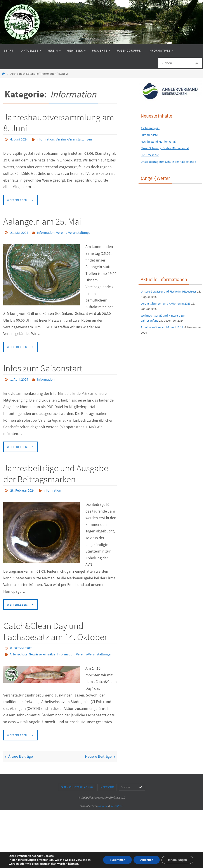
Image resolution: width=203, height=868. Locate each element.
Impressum (107, 787)
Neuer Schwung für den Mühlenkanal (165, 148)
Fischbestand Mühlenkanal (158, 142)
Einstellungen (27, 860)
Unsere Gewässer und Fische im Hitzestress (169, 291)
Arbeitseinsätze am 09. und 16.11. (162, 327)
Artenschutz (18, 654)
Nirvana (103, 806)
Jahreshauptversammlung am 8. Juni (59, 123)
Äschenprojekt (150, 128)
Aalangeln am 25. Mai (42, 221)
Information (45, 139)
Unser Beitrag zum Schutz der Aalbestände (168, 162)
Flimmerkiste (149, 135)
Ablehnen (147, 860)
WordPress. (117, 806)
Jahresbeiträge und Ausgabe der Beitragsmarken (56, 473)
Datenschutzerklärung (77, 787)
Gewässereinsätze (42, 654)
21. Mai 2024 (19, 232)
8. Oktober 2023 (22, 648)
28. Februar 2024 (23, 490)
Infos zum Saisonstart (43, 368)
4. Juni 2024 (19, 139)
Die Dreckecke (150, 155)
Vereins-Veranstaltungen (74, 139)
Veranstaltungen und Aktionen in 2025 (166, 303)
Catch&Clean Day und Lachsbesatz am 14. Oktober (55, 631)
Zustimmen (117, 860)
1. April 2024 (19, 379)
